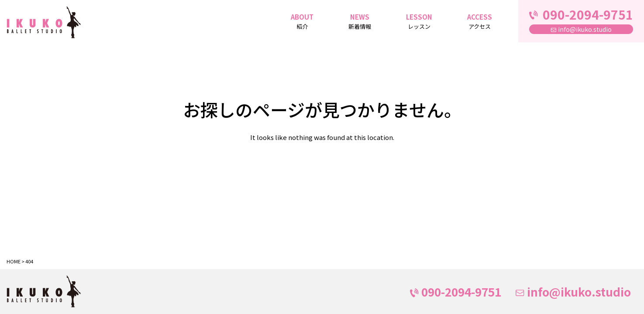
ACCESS (480, 22)
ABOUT (302, 22)
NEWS (360, 22)
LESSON (419, 22)
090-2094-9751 (456, 292)
